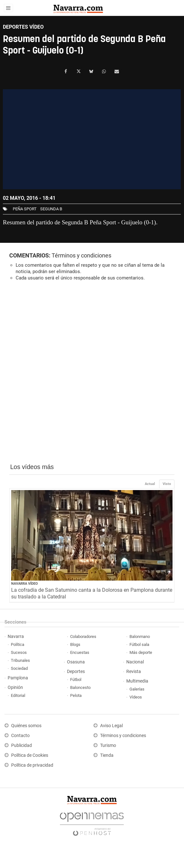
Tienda (107, 755)
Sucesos (19, 652)
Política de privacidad (32, 765)
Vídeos (136, 697)
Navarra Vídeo (25, 584)
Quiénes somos (26, 726)
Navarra (16, 637)
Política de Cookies (30, 755)
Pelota (76, 695)
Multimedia (137, 681)
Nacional (135, 662)
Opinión (15, 687)
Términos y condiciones (81, 255)
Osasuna (76, 662)
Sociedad (19, 668)
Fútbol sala (139, 644)
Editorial (18, 695)
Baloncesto (80, 687)
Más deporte (141, 652)
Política (18, 644)
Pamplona (18, 678)
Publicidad (22, 745)
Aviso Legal (111, 726)
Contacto (20, 736)
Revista (134, 672)
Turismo (108, 745)
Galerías (137, 689)
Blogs (75, 644)
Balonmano (140, 637)
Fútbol (76, 680)
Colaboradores (83, 637)
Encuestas (80, 652)
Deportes (76, 672)
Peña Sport (25, 209)
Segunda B (51, 209)
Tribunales (20, 660)
